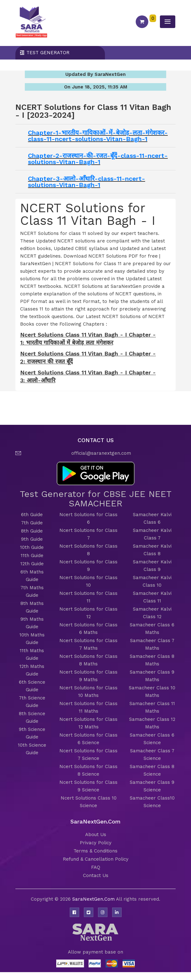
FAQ (96, 867)
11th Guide (32, 556)
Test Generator (48, 53)
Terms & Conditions (95, 851)
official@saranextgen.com (101, 453)
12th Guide (32, 564)
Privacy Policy (96, 843)
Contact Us (96, 875)
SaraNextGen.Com (94, 899)
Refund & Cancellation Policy (96, 859)
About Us (96, 835)
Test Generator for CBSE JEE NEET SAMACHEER (96, 499)
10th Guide (32, 547)
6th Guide (32, 515)
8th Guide (32, 531)
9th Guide (32, 539)
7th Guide (32, 523)
